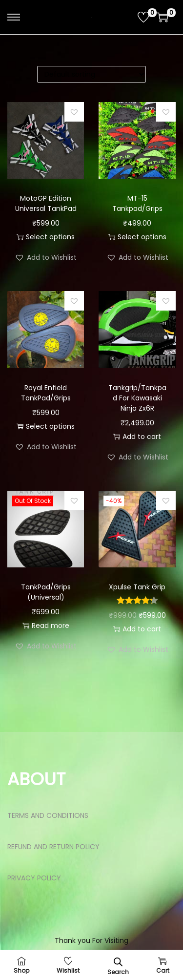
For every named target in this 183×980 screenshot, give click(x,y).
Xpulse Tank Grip (137, 587)
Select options (46, 237)
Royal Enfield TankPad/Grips (46, 393)
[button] (74, 112)
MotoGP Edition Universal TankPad (46, 203)
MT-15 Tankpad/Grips (137, 203)
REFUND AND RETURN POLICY (53, 847)
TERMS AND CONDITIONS (48, 815)
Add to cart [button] (137, 437)
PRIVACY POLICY (34, 878)
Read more (46, 626)
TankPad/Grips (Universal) (46, 592)
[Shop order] (91, 74)
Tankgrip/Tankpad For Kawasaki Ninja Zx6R (137, 398)
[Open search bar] (118, 962)
